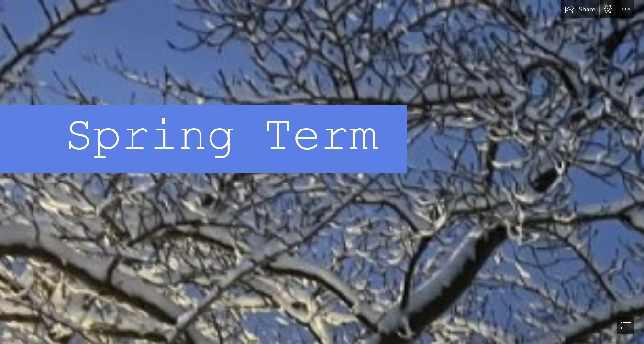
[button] (580, 9)
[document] (322, 172)
